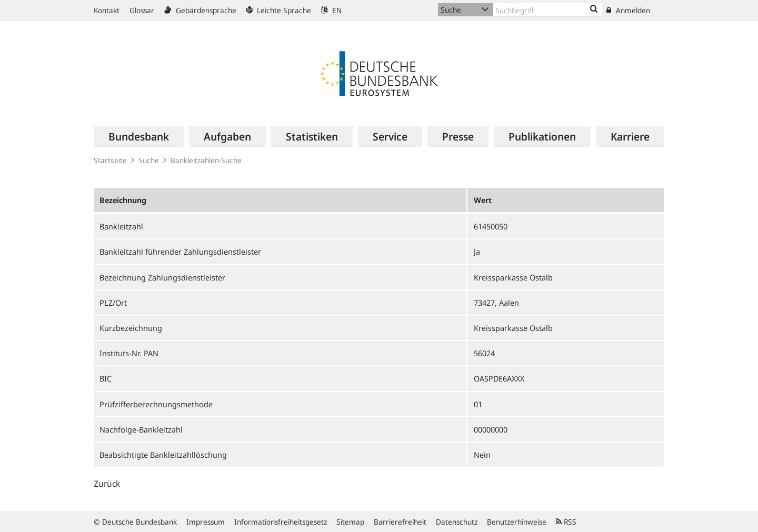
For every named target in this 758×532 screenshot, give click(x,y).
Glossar (142, 10)
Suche (149, 160)
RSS (566, 522)
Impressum (206, 522)
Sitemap (350, 522)
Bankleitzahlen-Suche (206, 160)
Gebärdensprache (200, 10)
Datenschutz (457, 522)
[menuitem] (139, 137)
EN (331, 10)
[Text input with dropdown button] (547, 10)
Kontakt (107, 10)
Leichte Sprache (279, 10)
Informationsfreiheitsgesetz (281, 522)
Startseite (110, 160)
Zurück (107, 484)
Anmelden (628, 10)
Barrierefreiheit (400, 522)
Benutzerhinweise (517, 522)
